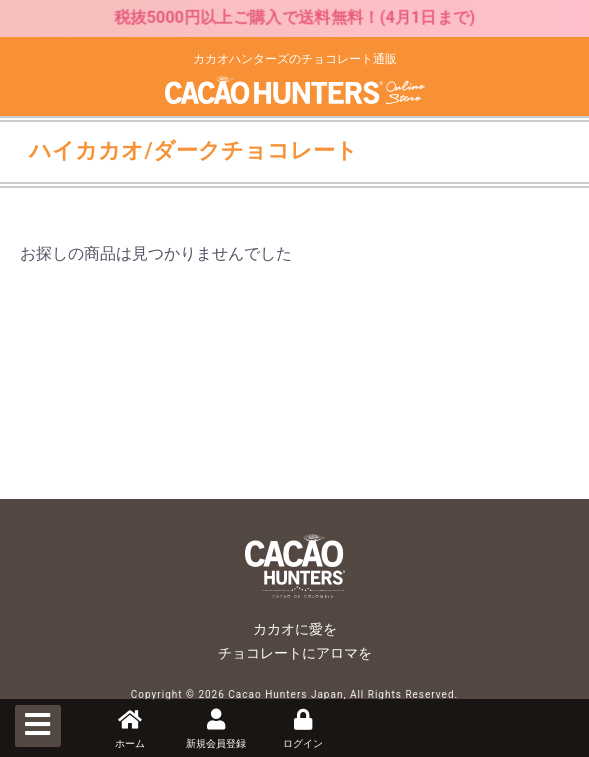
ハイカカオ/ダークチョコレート (193, 150)
